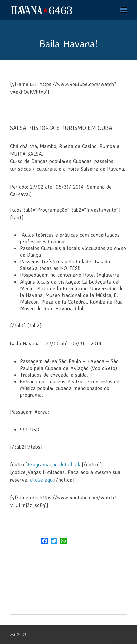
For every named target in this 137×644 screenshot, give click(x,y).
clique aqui (41, 480)
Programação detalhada (55, 464)
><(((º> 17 (18, 634)
